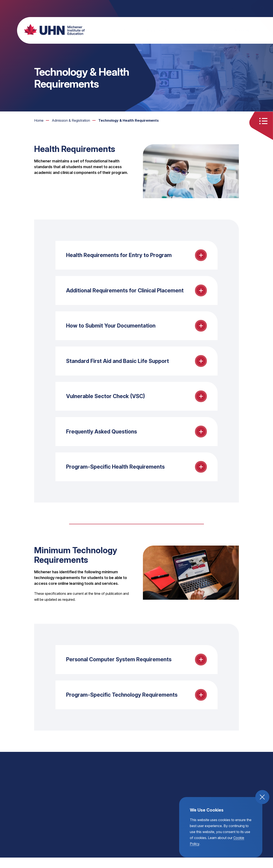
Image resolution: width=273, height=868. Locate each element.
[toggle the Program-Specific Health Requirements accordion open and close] (136, 474)
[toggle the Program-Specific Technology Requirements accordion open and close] (136, 705)
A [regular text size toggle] (232, 8)
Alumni (143, 8)
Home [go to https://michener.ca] (39, 120)
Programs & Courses (124, 30)
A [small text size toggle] (224, 8)
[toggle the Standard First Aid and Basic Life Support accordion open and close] (136, 365)
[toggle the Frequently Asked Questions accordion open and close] (136, 438)
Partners (161, 8)
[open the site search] (262, 8)
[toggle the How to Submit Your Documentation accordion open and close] (136, 329)
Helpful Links (185, 8)
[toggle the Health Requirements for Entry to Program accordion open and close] (136, 256)
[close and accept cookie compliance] (262, 797)
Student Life (219, 30)
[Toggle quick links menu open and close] (265, 121)
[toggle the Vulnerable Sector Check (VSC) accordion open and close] (136, 402)
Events (198, 30)
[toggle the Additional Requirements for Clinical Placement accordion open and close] (136, 292)
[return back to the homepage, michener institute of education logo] (50, 29)
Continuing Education (114, 8)
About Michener (248, 30)
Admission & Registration (167, 30)
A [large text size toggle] (241, 8)
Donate (207, 8)
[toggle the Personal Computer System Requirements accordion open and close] (136, 668)
